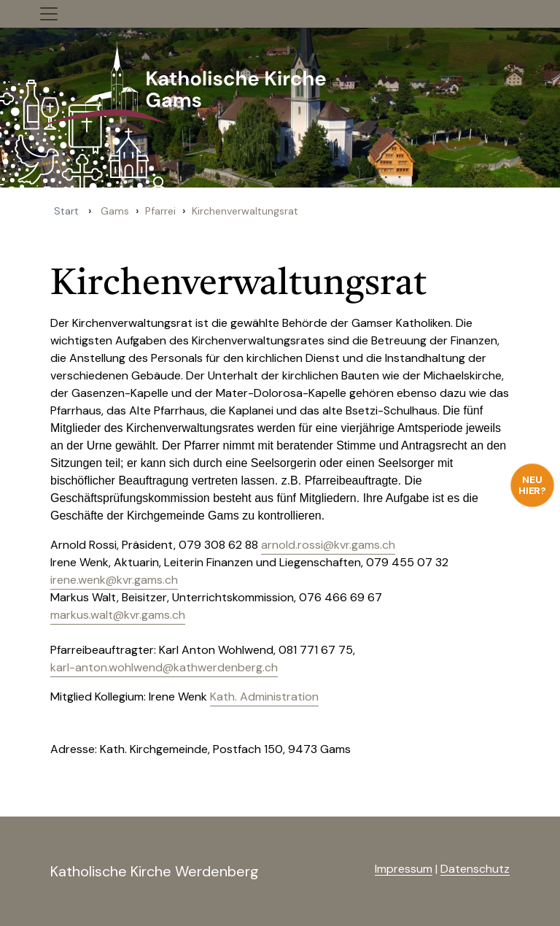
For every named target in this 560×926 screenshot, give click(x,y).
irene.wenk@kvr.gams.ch (114, 580)
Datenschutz (475, 869)
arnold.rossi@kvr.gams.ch (328, 545)
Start (66, 211)
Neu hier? (533, 485)
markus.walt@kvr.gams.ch (118, 615)
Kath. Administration (264, 697)
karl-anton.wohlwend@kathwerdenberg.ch (164, 667)
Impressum (404, 869)
